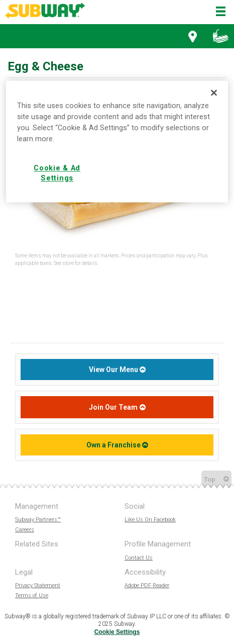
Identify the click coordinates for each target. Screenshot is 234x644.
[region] (117, 142)
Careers (25, 530)
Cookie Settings (117, 632)
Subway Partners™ (38, 520)
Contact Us (139, 558)
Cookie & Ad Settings (57, 173)
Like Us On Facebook (150, 520)
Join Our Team (113, 407)
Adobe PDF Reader (147, 585)
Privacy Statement (38, 585)
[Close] (214, 93)
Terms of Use (32, 595)
